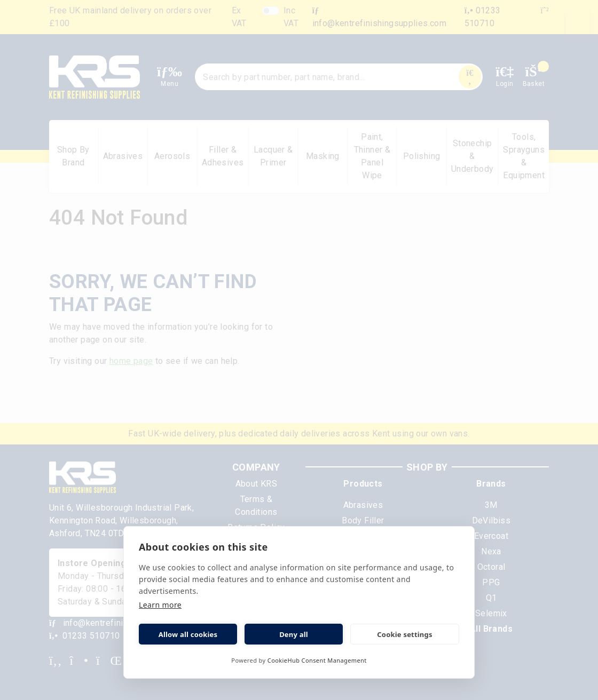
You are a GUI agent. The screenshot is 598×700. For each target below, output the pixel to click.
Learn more (160, 605)
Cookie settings (404, 634)
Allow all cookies (188, 634)
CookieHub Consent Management (317, 660)
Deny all (294, 634)
